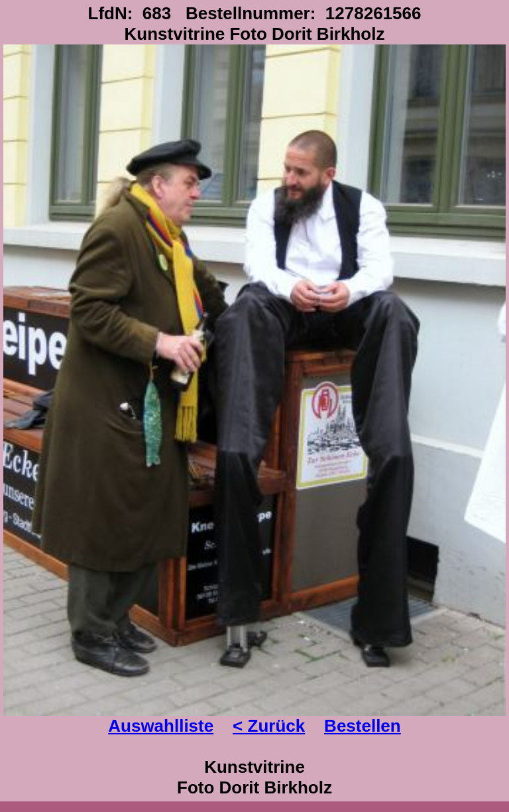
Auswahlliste (161, 726)
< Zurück (269, 726)
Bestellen (363, 726)
